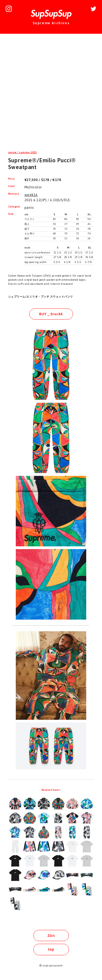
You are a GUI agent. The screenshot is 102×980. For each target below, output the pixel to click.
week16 (31, 195)
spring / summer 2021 (23, 152)
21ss (51, 935)
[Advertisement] (51, 93)
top (51, 949)
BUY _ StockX (51, 314)
